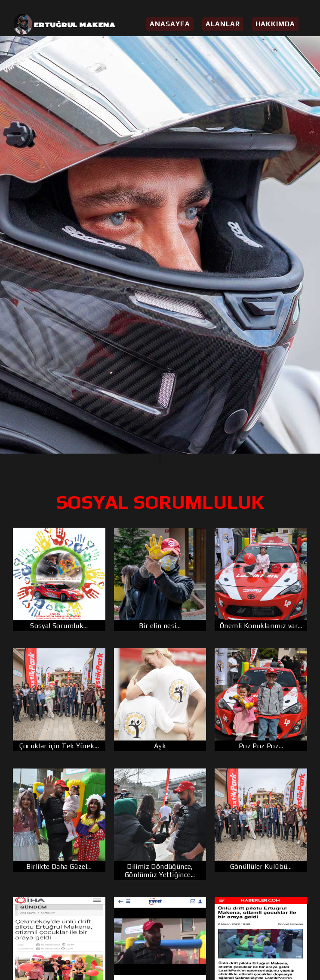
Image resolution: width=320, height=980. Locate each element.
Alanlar (223, 24)
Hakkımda (275, 24)
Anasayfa (170, 24)
